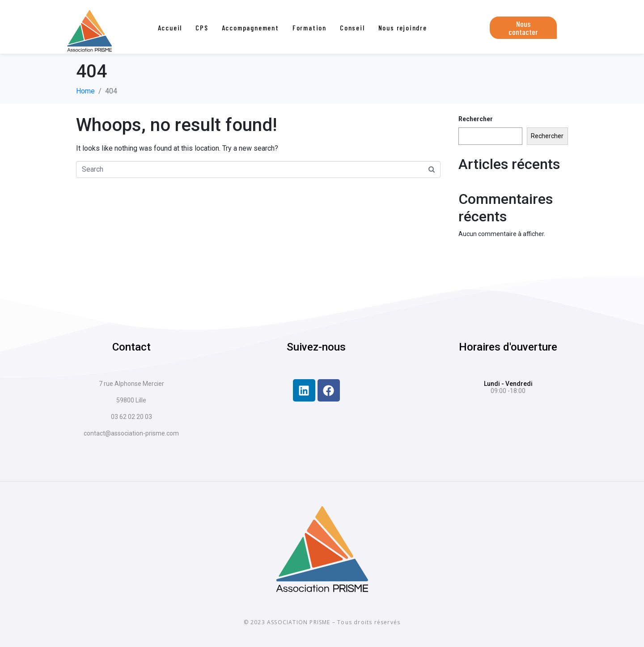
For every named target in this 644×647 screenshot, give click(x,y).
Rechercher (476, 119)
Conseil (352, 27)
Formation (309, 27)
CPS (202, 27)
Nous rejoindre (403, 27)
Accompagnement (250, 27)
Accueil (170, 27)
